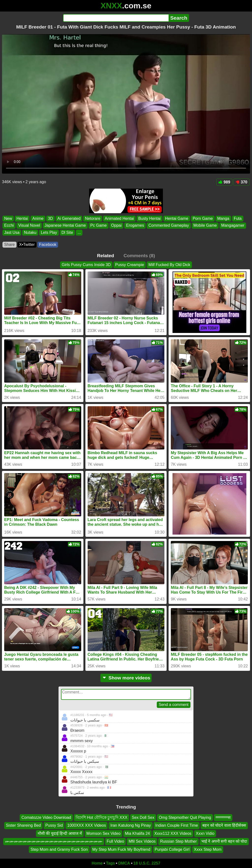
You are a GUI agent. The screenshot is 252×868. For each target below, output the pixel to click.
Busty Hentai (150, 218)
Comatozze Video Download (46, 817)
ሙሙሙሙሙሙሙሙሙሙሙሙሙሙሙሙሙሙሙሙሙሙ (54, 841)
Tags (110, 863)
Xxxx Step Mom (208, 849)
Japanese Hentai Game (65, 226)
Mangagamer (233, 226)
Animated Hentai (119, 218)
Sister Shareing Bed (23, 826)
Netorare (93, 218)
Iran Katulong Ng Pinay (131, 826)
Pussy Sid (54, 826)
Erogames (135, 226)
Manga (223, 218)
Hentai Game (177, 218)
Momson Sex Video (103, 833)
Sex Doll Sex (143, 817)
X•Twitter (27, 245)
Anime (38, 218)
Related (105, 256)
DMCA (124, 863)
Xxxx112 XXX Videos (173, 833)
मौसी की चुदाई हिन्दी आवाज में (60, 833)
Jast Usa (12, 232)
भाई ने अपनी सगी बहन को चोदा (224, 841)
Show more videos (126, 678)
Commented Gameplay (169, 226)
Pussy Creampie (130, 265)
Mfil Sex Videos (142, 841)
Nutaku (30, 232)
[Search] (116, 18)
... (79, 232)
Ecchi (9, 226)
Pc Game (99, 226)
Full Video (116, 841)
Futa (238, 218)
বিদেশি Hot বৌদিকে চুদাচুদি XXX (102, 817)
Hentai (22, 218)
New (8, 218)
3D (50, 218)
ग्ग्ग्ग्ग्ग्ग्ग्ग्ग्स (223, 817)
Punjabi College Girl (172, 849)
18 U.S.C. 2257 (147, 863)
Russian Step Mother (178, 841)
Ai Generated (69, 218)
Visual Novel (29, 226)
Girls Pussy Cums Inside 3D (86, 265)
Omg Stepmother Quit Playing (185, 817)
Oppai (117, 226)
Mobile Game (205, 226)
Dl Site (67, 232)
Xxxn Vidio (205, 833)
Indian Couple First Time (177, 826)
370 (241, 182)
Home (97, 863)
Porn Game (203, 218)
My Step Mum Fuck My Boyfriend (121, 849)
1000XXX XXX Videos (87, 826)
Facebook (48, 245)
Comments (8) (139, 256)
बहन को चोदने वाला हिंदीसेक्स (224, 826)
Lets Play (49, 232)
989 (224, 182)
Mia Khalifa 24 (137, 833)
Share (9, 245)
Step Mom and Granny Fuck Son (59, 849)
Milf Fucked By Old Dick (169, 265)
